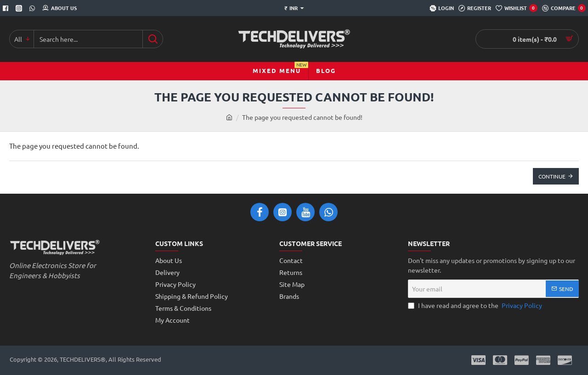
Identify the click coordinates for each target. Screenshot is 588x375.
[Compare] (564, 8)
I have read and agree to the (476, 305)
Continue (552, 176)
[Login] (442, 8)
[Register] (475, 8)
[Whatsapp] (33, 8)
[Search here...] (153, 39)
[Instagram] (20, 8)
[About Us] (59, 8)
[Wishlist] (516, 8)
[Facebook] (7, 8)
